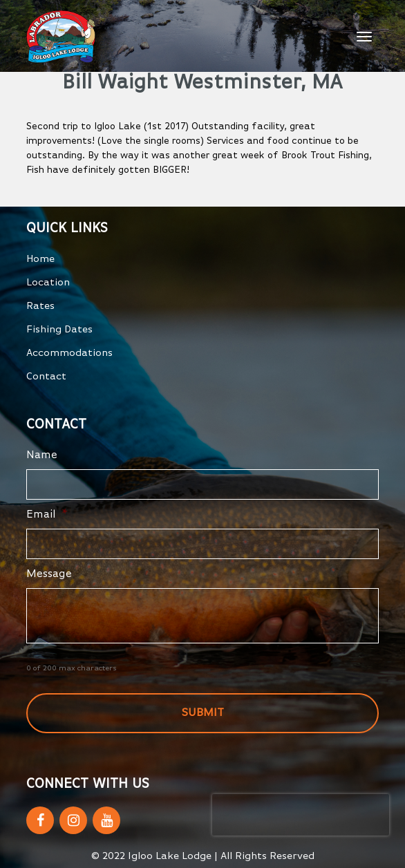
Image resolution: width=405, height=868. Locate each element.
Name (42, 455)
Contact (46, 376)
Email (47, 515)
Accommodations (69, 353)
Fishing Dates (59, 329)
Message (49, 574)
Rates (40, 306)
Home (40, 259)
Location (48, 282)
